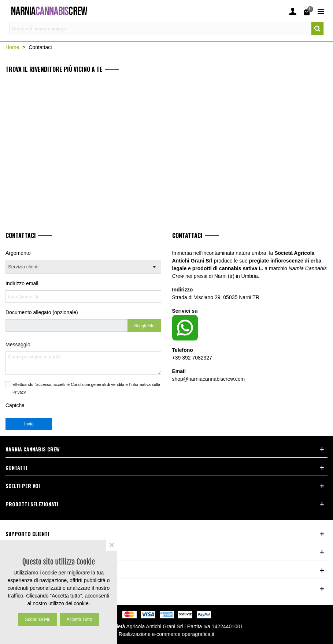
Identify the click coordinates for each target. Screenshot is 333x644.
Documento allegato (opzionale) (42, 312)
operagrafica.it (198, 634)
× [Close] (112, 545)
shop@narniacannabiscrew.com (209, 379)
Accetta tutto (79, 619)
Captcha (15, 405)
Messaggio (18, 345)
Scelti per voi (23, 486)
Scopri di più (38, 619)
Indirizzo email (22, 283)
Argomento (18, 253)
